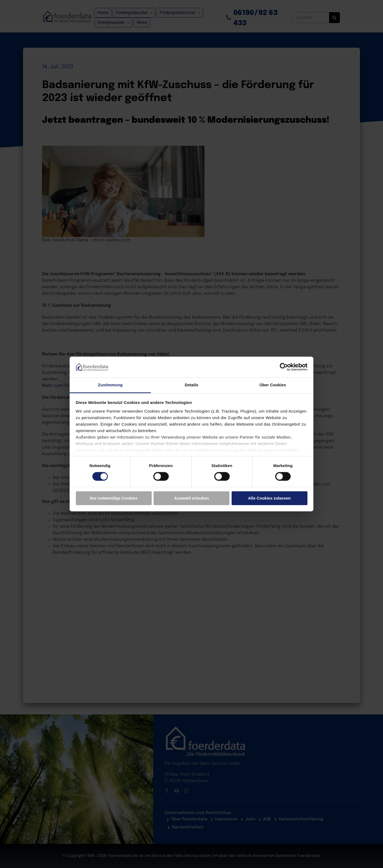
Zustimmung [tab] (110, 385)
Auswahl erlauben (192, 498)
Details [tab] (192, 385)
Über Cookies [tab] (273, 385)
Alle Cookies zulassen (270, 498)
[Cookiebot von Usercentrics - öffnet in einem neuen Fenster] (284, 367)
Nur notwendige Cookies (114, 498)
